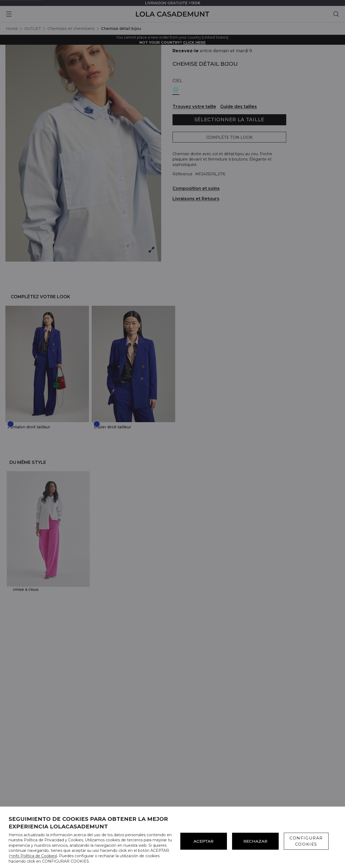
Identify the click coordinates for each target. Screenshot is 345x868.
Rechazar (255, 841)
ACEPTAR (203, 841)
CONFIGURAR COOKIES (306, 841)
